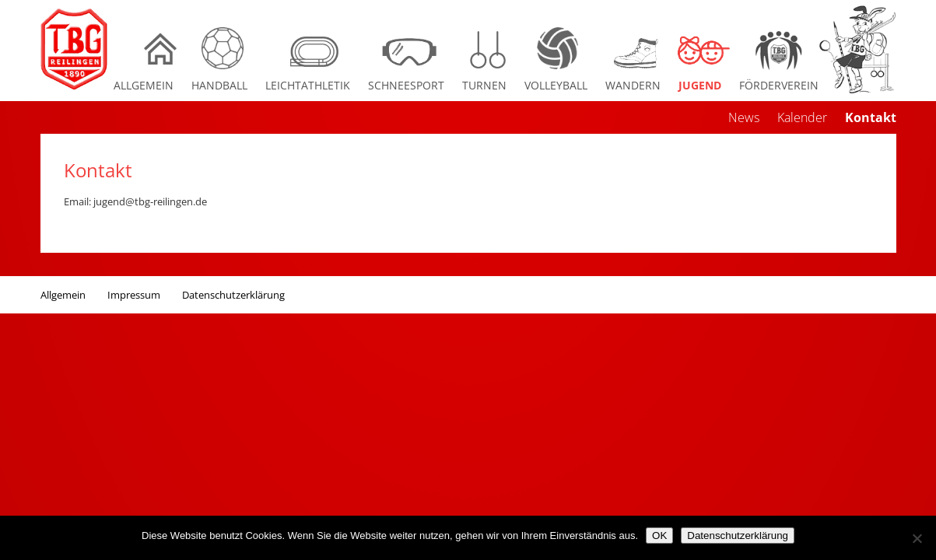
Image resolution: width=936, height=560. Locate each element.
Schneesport (406, 85)
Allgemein (144, 85)
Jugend (700, 85)
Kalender (802, 117)
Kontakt (871, 117)
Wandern (633, 85)
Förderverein (779, 85)
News (744, 117)
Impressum (134, 295)
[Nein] (917, 538)
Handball (219, 85)
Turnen (484, 85)
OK (659, 535)
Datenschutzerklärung (233, 295)
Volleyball (556, 85)
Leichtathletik (308, 85)
